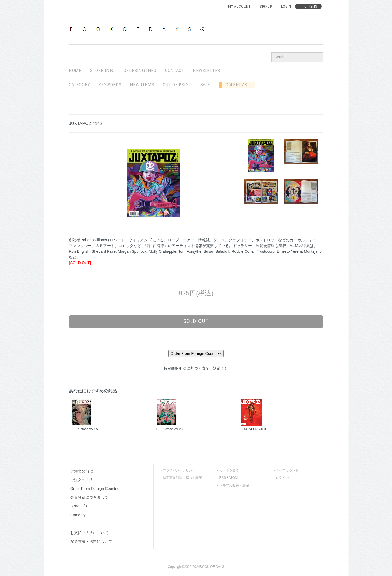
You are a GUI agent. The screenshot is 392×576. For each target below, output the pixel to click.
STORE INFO (102, 71)
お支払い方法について (89, 533)
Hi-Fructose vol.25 (85, 429)
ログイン (282, 478)
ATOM (233, 478)
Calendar (234, 85)
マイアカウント (287, 470)
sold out (196, 321)
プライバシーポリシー (179, 470)
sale (205, 85)
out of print (177, 85)
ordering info (140, 71)
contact (174, 71)
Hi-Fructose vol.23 (169, 429)
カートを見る (229, 470)
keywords (110, 85)
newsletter (206, 71)
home (75, 71)
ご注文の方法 (82, 480)
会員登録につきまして (89, 497)
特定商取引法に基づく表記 (182, 478)
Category (79, 85)
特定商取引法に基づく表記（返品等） (196, 368)
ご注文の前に (82, 471)
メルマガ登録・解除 (234, 485)
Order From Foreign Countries (96, 489)
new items (142, 85)
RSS (223, 478)
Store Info (79, 506)
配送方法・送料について (91, 541)
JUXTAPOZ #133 (253, 429)
